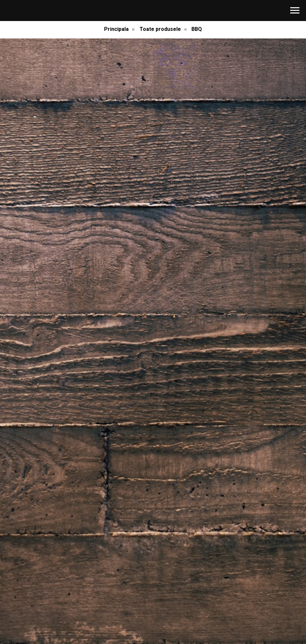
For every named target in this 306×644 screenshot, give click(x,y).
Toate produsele (160, 29)
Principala (116, 29)
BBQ (197, 29)
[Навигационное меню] (295, 11)
